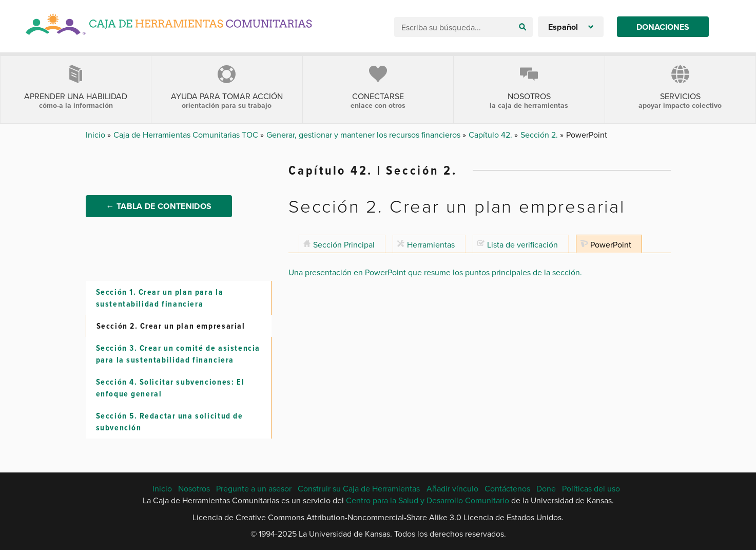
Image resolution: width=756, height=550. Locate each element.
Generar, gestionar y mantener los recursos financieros (364, 135)
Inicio (96, 135)
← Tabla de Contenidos (159, 206)
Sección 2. (540, 135)
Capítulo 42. (491, 135)
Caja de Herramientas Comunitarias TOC (187, 135)
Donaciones (663, 27)
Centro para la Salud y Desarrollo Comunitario (428, 500)
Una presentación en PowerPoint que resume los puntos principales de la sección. (435, 272)
